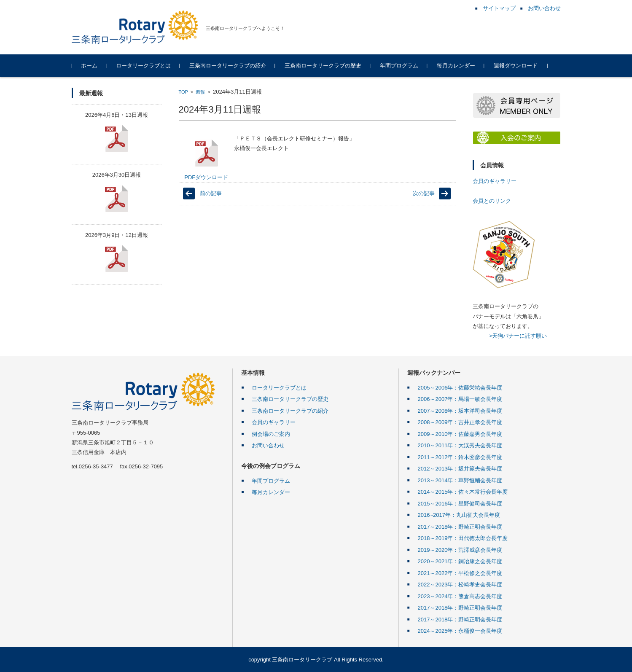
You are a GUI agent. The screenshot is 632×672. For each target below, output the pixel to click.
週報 (200, 92)
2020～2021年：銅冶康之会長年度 (460, 561)
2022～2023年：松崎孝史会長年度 (460, 585)
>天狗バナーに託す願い (518, 336)
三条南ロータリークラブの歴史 (323, 66)
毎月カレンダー (456, 66)
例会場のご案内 (271, 434)
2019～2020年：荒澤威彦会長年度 (460, 550)
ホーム (89, 66)
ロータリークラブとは (143, 66)
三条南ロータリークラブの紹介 (228, 66)
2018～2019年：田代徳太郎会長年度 (463, 538)
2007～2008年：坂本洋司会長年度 (460, 411)
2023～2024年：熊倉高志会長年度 (460, 596)
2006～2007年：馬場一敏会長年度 (460, 399)
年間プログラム (399, 66)
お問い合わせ (268, 445)
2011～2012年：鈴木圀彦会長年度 (460, 457)
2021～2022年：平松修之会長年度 (460, 573)
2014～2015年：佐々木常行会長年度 (463, 492)
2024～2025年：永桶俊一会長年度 (460, 631)
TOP (183, 92)
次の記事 (424, 193)
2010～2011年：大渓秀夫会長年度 (460, 445)
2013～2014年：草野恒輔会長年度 (460, 480)
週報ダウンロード (516, 66)
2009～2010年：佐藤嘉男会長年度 (460, 434)
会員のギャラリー (495, 181)
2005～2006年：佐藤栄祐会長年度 (460, 388)
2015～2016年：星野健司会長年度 (460, 504)
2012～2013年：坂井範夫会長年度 (460, 469)
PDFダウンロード (206, 160)
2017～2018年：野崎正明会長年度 (460, 527)
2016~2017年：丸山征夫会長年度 (459, 515)
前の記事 (211, 193)
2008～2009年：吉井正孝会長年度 (460, 422)
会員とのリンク (492, 201)
